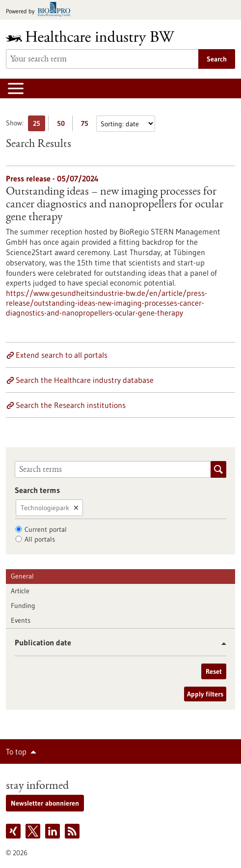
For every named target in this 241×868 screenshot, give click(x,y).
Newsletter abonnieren (45, 803)
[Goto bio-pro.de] (41, 10)
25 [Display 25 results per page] (39, 125)
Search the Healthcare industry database (85, 380)
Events (21, 620)
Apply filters (205, 694)
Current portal (46, 529)
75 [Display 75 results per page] (87, 125)
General (22, 576)
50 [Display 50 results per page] (63, 125)
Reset (214, 671)
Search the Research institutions (71, 405)
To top (16, 752)
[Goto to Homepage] (97, 38)
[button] (220, 644)
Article (20, 591)
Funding (23, 606)
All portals (40, 539)
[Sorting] (126, 124)
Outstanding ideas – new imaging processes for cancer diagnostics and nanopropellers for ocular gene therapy (115, 205)
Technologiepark (45, 508)
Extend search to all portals (62, 355)
